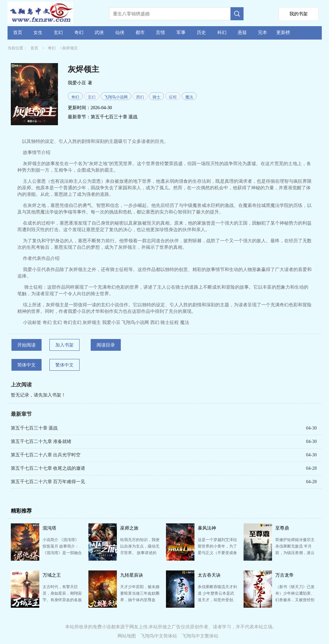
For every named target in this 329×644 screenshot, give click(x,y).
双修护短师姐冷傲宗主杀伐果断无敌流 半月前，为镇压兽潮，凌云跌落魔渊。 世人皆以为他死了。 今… (295, 553)
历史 (201, 33)
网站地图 (127, 636)
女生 (38, 33)
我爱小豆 (77, 83)
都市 (140, 33)
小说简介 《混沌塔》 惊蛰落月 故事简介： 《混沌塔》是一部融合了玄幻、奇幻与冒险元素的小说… (62, 553)
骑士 (156, 97)
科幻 (222, 33)
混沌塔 (49, 528)
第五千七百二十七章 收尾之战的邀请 (48, 468)
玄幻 (58, 33)
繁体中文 (64, 365)
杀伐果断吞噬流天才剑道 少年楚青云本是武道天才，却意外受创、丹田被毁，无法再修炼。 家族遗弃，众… (217, 600)
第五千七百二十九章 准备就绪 (41, 441)
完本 (263, 33)
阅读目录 (106, 345)
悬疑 (242, 33)
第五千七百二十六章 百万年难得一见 (48, 482)
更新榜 (283, 33)
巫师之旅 (129, 528)
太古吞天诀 (209, 575)
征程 (173, 97)
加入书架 (64, 345)
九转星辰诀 (132, 575)
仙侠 (120, 33)
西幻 (140, 97)
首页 (18, 33)
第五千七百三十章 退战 (114, 117)
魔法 (189, 97)
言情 (160, 33)
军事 (181, 33)
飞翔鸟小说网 (116, 97)
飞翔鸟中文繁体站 (200, 636)
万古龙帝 (284, 575)
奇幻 (79, 33)
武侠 (99, 33)
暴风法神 (207, 528)
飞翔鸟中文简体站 (159, 636)
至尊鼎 (282, 528)
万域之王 (52, 575)
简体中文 (27, 365)
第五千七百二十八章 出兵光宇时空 (46, 455)
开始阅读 (27, 345)
